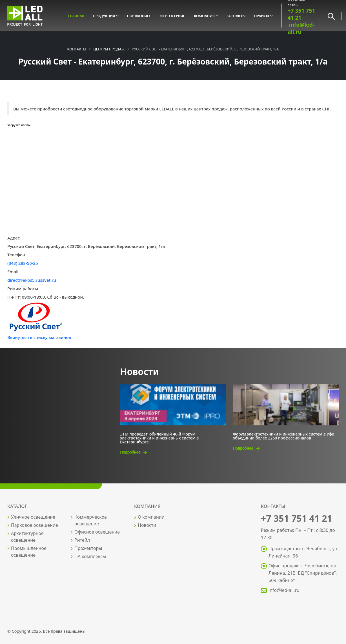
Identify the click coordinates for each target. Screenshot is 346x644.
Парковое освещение (35, 525)
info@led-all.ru (301, 28)
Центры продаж (109, 49)
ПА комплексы (90, 556)
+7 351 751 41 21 (301, 14)
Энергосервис (172, 16)
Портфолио (138, 16)
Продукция (104, 16)
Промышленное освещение (29, 552)
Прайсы (262, 16)
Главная (76, 16)
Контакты (236, 16)
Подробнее (133, 452)
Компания (204, 16)
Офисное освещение (97, 532)
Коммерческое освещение (91, 520)
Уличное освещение (33, 517)
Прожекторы (88, 548)
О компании (151, 517)
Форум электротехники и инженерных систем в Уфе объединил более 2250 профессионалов (283, 436)
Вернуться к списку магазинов (39, 337)
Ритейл (82, 540)
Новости (147, 525)
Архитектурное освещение (27, 537)
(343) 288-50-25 (23, 263)
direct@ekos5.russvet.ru (32, 280)
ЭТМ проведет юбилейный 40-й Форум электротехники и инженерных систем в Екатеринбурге (159, 438)
